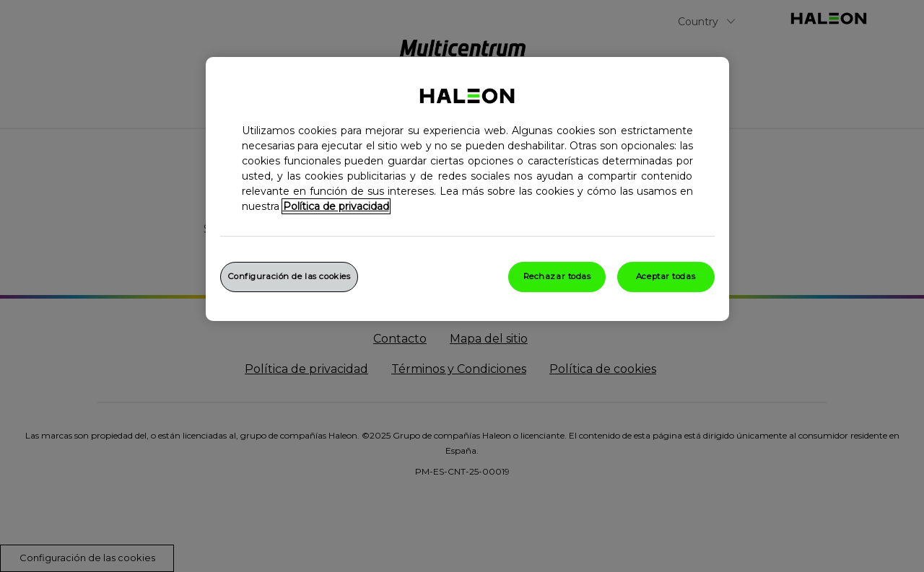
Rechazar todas (557, 276)
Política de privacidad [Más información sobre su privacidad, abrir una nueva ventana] (336, 206)
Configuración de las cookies (289, 276)
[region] (467, 189)
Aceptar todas (666, 276)
